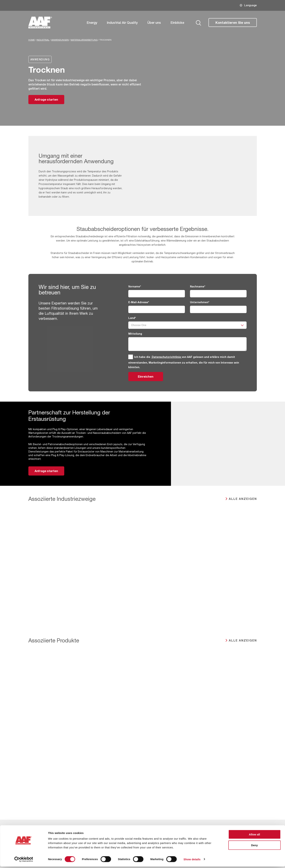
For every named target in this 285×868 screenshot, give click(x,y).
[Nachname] (218, 294)
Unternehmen (200, 302)
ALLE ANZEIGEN (243, 499)
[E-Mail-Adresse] (157, 309)
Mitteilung (135, 334)
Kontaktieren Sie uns (233, 23)
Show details (192, 861)
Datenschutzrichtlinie (166, 357)
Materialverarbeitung (84, 40)
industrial (43, 40)
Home (32, 40)
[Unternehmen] (218, 309)
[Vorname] (157, 294)
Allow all (255, 836)
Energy (92, 23)
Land (132, 318)
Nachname (198, 286)
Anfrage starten (46, 99)
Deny (255, 847)
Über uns (154, 23)
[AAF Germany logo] (40, 23)
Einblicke (177, 23)
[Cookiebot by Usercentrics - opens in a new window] (24, 861)
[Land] (187, 325)
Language (250, 5)
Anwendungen (60, 40)
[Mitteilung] (187, 344)
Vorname (135, 286)
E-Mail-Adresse (139, 302)
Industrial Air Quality (122, 23)
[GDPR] (131, 357)
